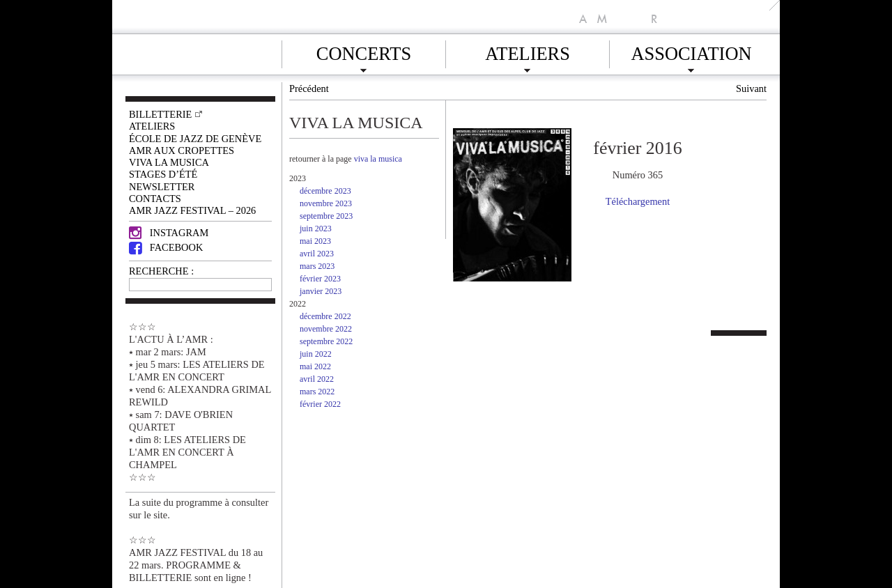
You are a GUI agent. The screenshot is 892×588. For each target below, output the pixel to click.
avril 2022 (317, 379)
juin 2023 (316, 229)
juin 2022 (316, 354)
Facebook (166, 247)
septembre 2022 (326, 341)
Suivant (751, 88)
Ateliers (528, 52)
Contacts (155, 199)
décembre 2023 (325, 191)
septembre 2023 (326, 216)
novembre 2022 (326, 329)
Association (691, 52)
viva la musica (378, 159)
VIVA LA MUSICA (169, 162)
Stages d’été (163, 174)
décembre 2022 (325, 316)
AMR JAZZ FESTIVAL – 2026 (192, 210)
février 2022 (320, 404)
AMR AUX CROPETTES (182, 150)
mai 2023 (315, 241)
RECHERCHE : (161, 271)
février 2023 (320, 279)
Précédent (309, 88)
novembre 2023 (326, 203)
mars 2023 (317, 266)
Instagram (169, 233)
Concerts (364, 52)
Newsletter (162, 187)
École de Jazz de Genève (195, 139)
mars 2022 (317, 392)
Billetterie (160, 114)
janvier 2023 (321, 291)
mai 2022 (315, 366)
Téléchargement (638, 201)
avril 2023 (317, 254)
